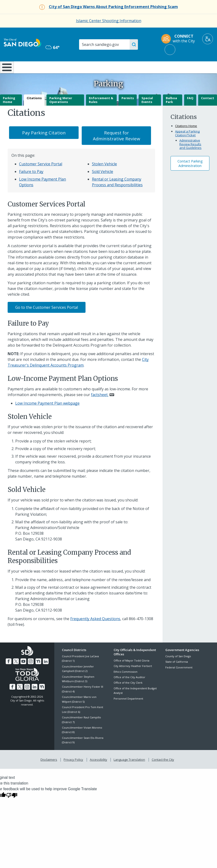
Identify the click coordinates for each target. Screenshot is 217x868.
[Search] (108, 44)
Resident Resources (62, 69)
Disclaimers (50, 771)
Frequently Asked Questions (95, 631)
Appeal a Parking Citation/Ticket (187, 146)
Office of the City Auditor (129, 690)
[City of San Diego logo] (23, 42)
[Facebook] (10, 673)
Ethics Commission (126, 684)
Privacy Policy (74, 771)
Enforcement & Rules (101, 113)
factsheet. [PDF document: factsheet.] (100, 407)
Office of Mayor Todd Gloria (131, 673)
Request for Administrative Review (116, 148)
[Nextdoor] (38, 673)
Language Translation (129, 771)
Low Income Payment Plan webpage (47, 416)
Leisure (29, 67)
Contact (208, 111)
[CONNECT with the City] (180, 39)
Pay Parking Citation (44, 145)
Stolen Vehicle (104, 177)
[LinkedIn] (45, 673)
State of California (177, 674)
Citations (34, 111)
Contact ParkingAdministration (190, 176)
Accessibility (98, 771)
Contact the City (162, 771)
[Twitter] (16, 673)
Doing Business (94, 69)
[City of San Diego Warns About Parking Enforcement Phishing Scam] (113, 7)
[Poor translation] (12, 807)
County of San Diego (178, 669)
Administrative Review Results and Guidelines (190, 157)
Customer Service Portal (41, 177)
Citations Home (186, 138)
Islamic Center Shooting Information (109, 21)
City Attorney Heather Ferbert (133, 679)
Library (127, 67)
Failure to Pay (31, 184)
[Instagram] (31, 673)
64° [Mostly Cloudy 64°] (53, 47)
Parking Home (9, 113)
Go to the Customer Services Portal (47, 320)
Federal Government (179, 680)
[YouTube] (24, 673)
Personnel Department (128, 711)
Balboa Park (171, 113)
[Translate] (208, 39)
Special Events (147, 113)
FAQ (190, 111)
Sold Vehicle (103, 184)
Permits (128, 111)
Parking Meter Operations (61, 113)
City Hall (199, 67)
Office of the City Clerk (128, 695)
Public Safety (163, 67)
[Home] (6, 74)
